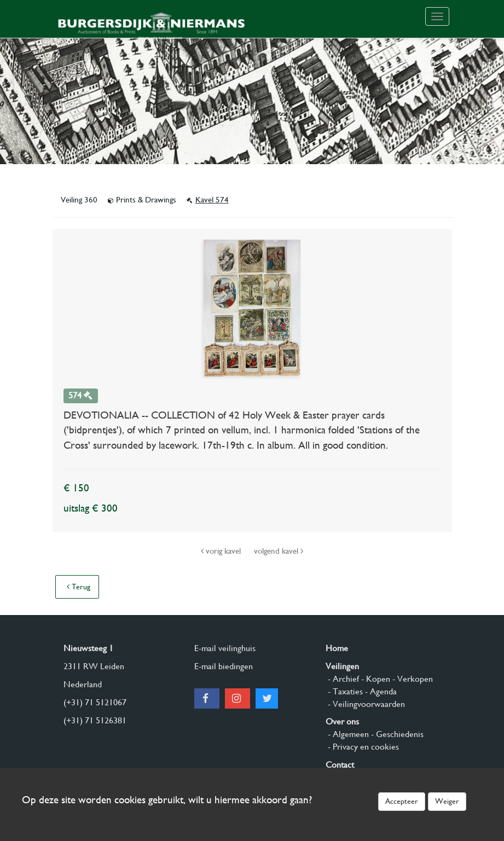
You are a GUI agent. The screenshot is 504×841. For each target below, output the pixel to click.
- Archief (342, 679)
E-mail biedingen (224, 666)
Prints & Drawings (143, 200)
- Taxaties (344, 691)
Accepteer (402, 801)
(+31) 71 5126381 (95, 720)
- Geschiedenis (396, 734)
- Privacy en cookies (362, 747)
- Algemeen (347, 734)
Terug (79, 587)
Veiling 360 (80, 200)
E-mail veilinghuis (225, 648)
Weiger (447, 801)
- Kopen (375, 679)
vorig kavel (222, 551)
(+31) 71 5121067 (95, 702)
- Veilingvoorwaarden (365, 704)
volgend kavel (279, 551)
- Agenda (380, 691)
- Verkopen (412, 679)
